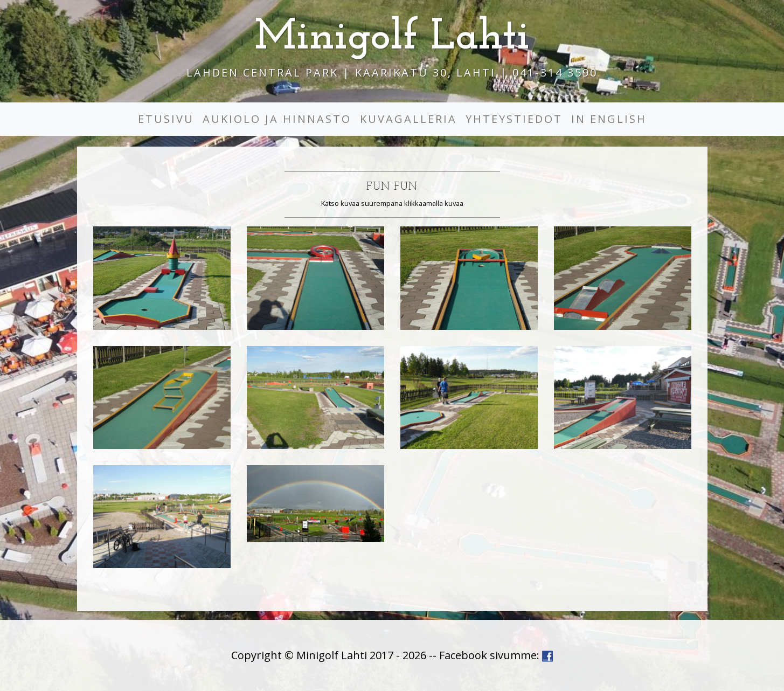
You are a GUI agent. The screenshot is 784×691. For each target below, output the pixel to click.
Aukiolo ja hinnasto (277, 119)
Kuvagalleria (408, 119)
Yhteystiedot (514, 119)
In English (609, 119)
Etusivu (166, 119)
